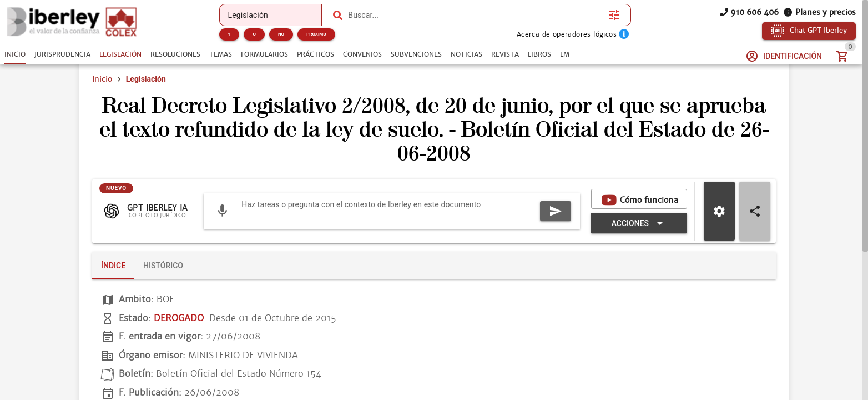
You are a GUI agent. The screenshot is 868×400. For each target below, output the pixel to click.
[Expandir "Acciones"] (450, 238)
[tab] (15, 54)
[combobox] (476, 15)
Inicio (102, 93)
